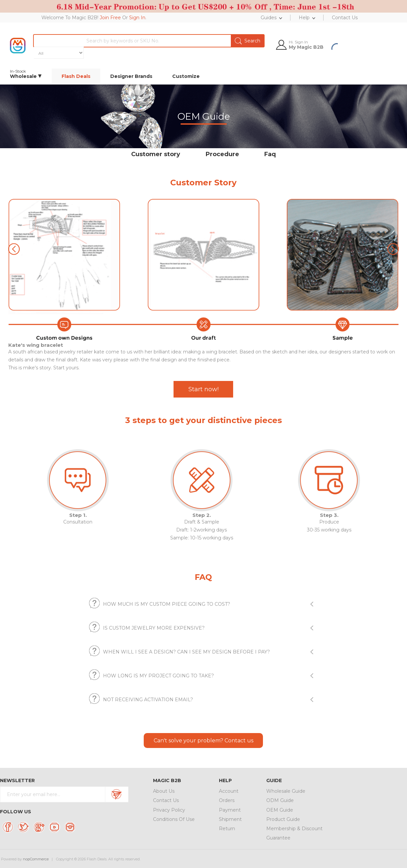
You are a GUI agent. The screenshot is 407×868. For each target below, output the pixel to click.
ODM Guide (280, 800)
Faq (270, 154)
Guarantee (278, 838)
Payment (230, 810)
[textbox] (172, 41)
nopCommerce (36, 859)
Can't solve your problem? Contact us (203, 741)
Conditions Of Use (174, 819)
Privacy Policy (169, 810)
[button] (393, 249)
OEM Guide (280, 810)
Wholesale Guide (286, 791)
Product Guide (283, 819)
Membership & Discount (294, 829)
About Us (164, 791)
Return (227, 829)
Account (229, 791)
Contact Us (166, 800)
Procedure (222, 154)
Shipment (230, 819)
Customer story (156, 154)
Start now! (203, 389)
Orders (227, 800)
